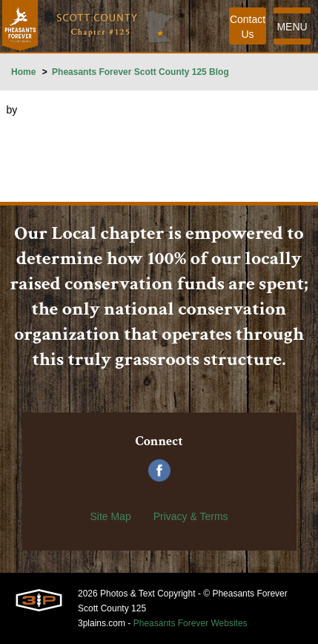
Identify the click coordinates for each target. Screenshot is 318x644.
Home (23, 72)
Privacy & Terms (191, 516)
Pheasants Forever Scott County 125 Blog (140, 72)
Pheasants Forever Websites (191, 623)
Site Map (110, 516)
